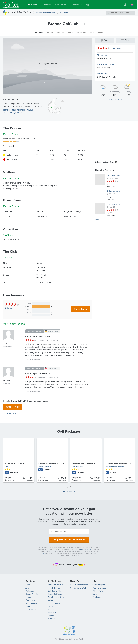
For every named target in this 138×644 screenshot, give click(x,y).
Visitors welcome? (106, 64)
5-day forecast (114, 100)
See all (98, 220)
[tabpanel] (69, 460)
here (44, 552)
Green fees (102, 73)
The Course (103, 55)
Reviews (9, 308)
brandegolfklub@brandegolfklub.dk (18, 110)
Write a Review (80, 309)
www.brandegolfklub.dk (13, 113)
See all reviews (9, 413)
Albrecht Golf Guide (19, 12)
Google (38, 359)
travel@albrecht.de (87, 548)
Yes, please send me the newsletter (69, 538)
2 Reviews (116, 48)
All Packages (68, 491)
